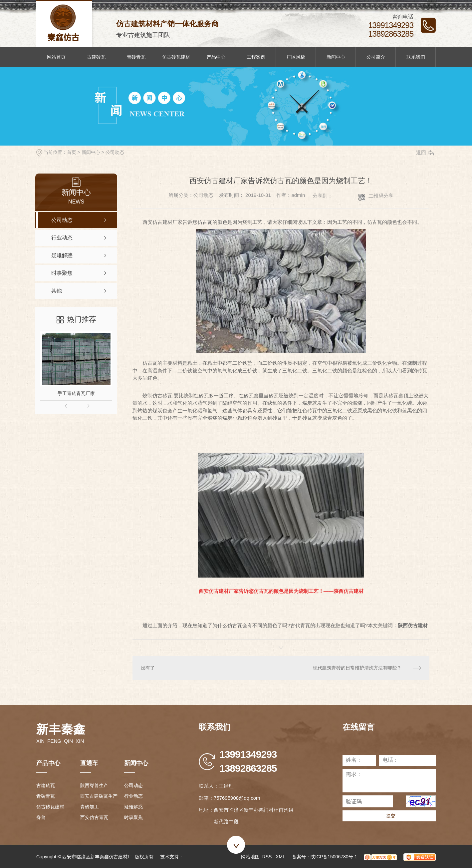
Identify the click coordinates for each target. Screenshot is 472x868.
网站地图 (250, 857)
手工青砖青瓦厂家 (76, 393)
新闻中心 (336, 57)
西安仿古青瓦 (94, 817)
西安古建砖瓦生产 (99, 796)
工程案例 (256, 57)
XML (280, 857)
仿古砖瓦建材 (176, 57)
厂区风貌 (296, 57)
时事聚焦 (133, 817)
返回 (425, 152)
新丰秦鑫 (61, 729)
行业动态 (133, 796)
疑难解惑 (133, 807)
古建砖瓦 (96, 57)
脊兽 (41, 817)
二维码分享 (381, 196)
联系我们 (416, 57)
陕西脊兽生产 (94, 785)
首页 (72, 152)
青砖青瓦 (136, 57)
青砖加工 (90, 807)
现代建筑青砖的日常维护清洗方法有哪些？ (357, 668)
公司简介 (376, 57)
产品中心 (216, 57)
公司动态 (115, 152)
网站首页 (56, 57)
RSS (268, 857)
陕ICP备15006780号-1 (334, 857)
